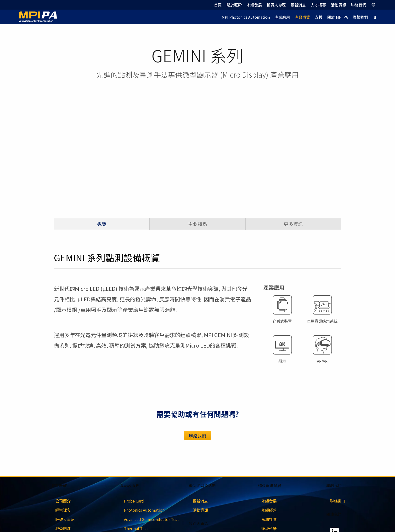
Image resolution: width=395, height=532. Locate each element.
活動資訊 (339, 5)
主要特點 (197, 224)
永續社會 (269, 519)
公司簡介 (63, 501)
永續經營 (269, 510)
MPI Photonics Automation (246, 17)
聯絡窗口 (338, 501)
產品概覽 (302, 17)
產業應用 (282, 17)
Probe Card (134, 501)
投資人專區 (276, 5)
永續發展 (254, 5)
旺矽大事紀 (65, 519)
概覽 (102, 224)
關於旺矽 (234, 5)
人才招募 (318, 5)
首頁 (218, 5)
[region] (197, 157)
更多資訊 (293, 224)
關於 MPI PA (338, 17)
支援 (319, 17)
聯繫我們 (360, 17)
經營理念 (63, 510)
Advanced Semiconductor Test (151, 519)
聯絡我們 (359, 5)
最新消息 (298, 5)
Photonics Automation (144, 510)
